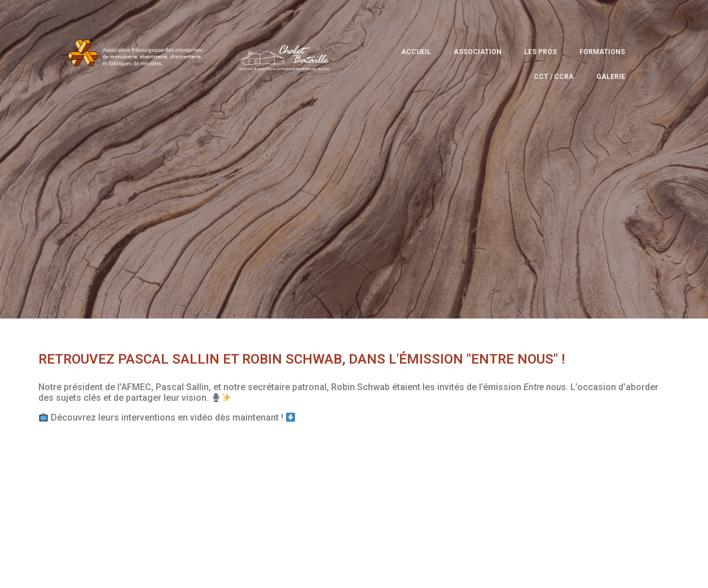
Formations (602, 52)
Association (478, 52)
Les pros (540, 52)
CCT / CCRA (554, 77)
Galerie (611, 77)
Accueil (416, 52)
